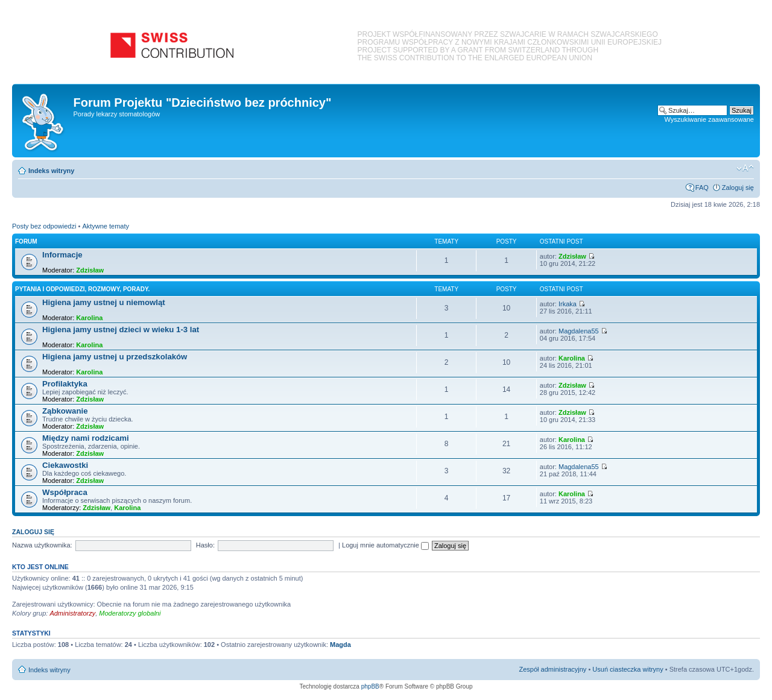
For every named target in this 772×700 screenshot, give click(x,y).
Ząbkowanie (65, 411)
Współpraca (65, 492)
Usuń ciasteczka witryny (628, 669)
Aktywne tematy (106, 226)
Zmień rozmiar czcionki (745, 168)
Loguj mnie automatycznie (385, 545)
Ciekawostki (65, 465)
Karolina (89, 318)
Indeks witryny (51, 171)
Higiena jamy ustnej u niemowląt (104, 302)
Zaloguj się (738, 188)
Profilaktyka (65, 384)
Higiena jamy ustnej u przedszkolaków (115, 357)
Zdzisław (90, 270)
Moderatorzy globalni (130, 613)
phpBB (370, 686)
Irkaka (568, 304)
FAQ (702, 188)
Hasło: (205, 545)
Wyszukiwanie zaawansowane (709, 119)
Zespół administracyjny (553, 669)
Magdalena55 (579, 331)
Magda (340, 645)
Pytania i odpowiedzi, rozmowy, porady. (82, 289)
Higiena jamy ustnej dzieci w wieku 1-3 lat (121, 330)
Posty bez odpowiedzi (44, 226)
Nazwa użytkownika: (42, 545)
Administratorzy (72, 613)
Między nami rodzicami (86, 438)
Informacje (62, 255)
